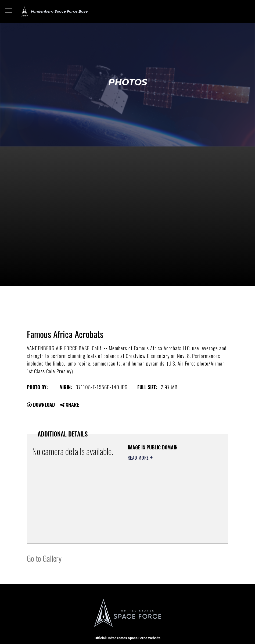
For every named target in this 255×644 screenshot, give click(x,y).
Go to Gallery (44, 558)
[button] (9, 11)
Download (41, 405)
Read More (139, 458)
